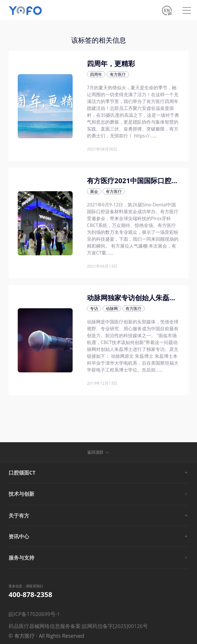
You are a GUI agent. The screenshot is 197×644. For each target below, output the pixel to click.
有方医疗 (118, 74)
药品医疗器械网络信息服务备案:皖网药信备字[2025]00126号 (78, 626)
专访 (94, 308)
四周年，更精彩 (111, 63)
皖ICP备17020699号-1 (34, 614)
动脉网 (112, 308)
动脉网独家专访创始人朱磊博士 (135, 298)
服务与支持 (21, 558)
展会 (94, 191)
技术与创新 (21, 494)
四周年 (96, 74)
